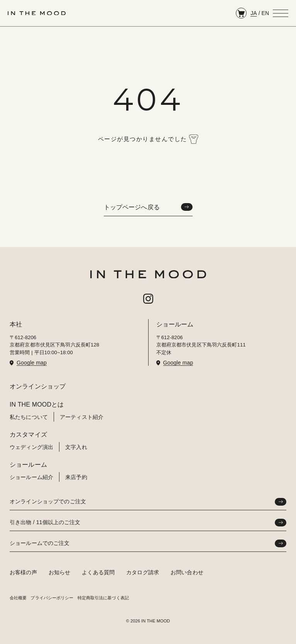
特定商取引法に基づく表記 (103, 598)
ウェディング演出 (31, 447)
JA (254, 13)
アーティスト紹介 (82, 417)
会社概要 (18, 598)
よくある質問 (98, 572)
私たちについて (29, 417)
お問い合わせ (187, 572)
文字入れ (76, 447)
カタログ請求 (143, 572)
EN (265, 13)
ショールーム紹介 (31, 477)
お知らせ (60, 572)
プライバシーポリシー (52, 598)
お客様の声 (23, 572)
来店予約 (76, 477)
